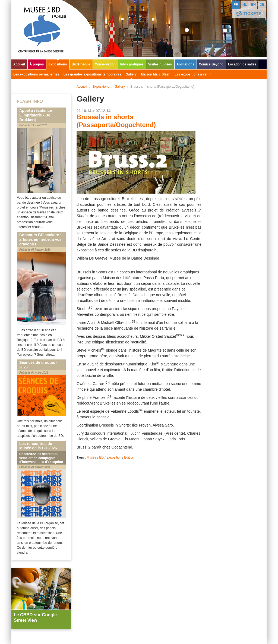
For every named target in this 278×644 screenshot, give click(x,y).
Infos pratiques (132, 64)
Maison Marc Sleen (156, 74)
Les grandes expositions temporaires (92, 74)
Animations (185, 64)
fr (236, 4)
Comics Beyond (211, 64)
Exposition (114, 457)
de (262, 4)
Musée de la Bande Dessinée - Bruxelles (55, 29)
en (253, 4)
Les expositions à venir (193, 74)
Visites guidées (160, 64)
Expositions (58, 64)
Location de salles (242, 64)
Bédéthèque (81, 64)
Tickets (248, 14)
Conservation (105, 64)
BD (101, 457)
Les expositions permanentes (36, 74)
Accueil (19, 64)
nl (245, 4)
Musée (91, 457)
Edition (129, 457)
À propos (37, 64)
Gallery (131, 74)
